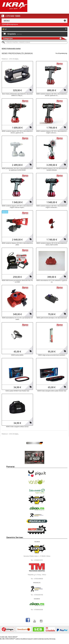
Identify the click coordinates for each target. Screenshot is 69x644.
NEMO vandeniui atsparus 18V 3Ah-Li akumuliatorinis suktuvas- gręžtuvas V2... (52, 95)
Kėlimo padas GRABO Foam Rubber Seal (17, 391)
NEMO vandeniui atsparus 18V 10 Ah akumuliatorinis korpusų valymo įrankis (52, 244)
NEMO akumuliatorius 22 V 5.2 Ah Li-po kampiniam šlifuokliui (17, 319)
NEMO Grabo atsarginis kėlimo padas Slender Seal (52, 391)
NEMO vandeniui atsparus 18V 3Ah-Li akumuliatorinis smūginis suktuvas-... (52, 132)
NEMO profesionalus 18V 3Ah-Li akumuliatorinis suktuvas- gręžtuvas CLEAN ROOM (17, 169)
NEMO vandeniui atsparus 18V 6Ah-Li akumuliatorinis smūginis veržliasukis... (52, 207)
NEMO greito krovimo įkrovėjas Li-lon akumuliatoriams (52, 318)
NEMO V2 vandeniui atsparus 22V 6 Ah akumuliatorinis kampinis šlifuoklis (52, 169)
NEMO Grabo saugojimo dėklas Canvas (17, 427)
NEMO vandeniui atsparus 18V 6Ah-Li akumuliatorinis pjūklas (17, 244)
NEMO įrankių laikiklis (17, 355)
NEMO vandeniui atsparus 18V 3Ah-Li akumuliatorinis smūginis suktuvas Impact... (17, 207)
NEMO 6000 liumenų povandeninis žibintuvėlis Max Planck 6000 (17, 281)
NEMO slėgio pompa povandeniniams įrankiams (52, 355)
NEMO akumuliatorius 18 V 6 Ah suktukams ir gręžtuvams (52, 281)
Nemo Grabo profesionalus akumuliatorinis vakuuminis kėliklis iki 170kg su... (17, 95)
